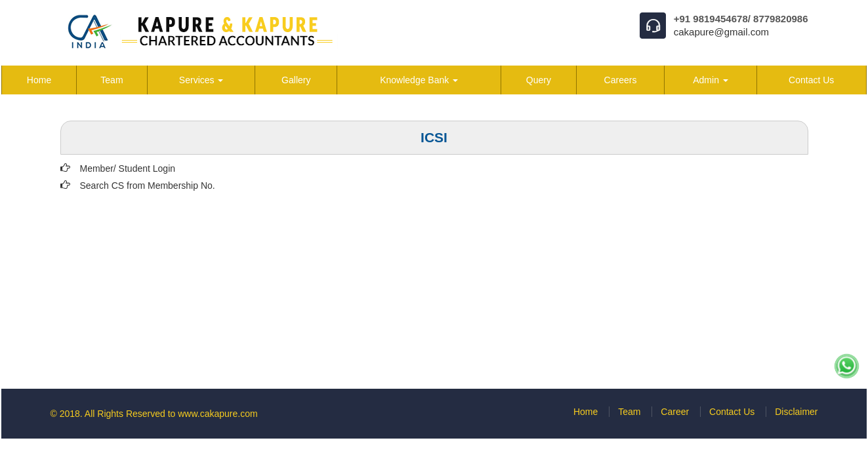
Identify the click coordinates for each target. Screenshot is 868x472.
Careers (621, 80)
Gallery (296, 80)
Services (201, 80)
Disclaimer (796, 412)
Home (39, 80)
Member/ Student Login (128, 168)
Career (675, 412)
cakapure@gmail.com (721, 32)
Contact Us (811, 80)
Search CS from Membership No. (148, 186)
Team (112, 80)
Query (539, 80)
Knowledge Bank (419, 80)
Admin (711, 80)
